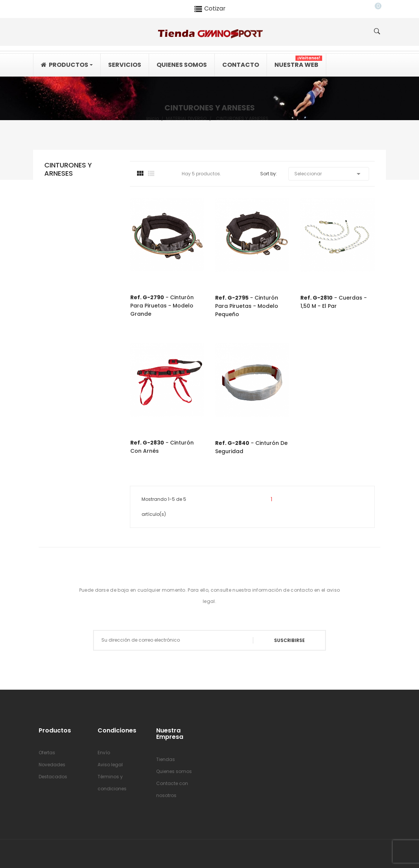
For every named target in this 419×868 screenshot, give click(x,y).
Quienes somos (174, 771)
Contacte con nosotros (172, 789)
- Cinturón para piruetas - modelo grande (162, 306)
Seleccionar (329, 174)
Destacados (53, 777)
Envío (104, 753)
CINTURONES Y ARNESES (68, 170)
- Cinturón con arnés (162, 447)
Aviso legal (110, 765)
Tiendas (166, 759)
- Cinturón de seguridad (251, 447)
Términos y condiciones (112, 783)
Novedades (52, 765)
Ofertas (47, 753)
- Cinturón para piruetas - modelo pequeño (247, 306)
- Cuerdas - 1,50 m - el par (334, 302)
